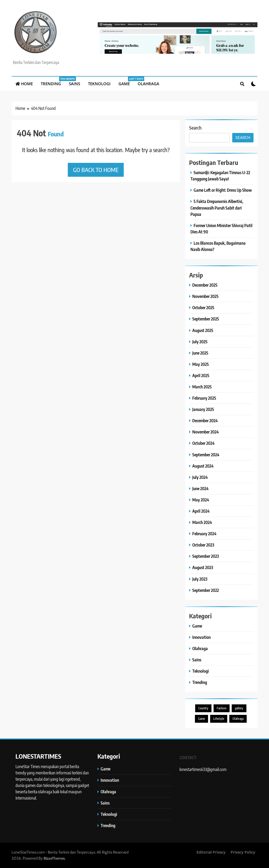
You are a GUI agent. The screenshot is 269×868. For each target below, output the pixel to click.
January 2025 (203, 409)
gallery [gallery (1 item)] (239, 708)
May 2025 (201, 364)
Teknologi (99, 84)
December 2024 (205, 420)
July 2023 (200, 579)
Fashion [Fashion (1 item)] (222, 708)
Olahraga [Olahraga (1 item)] (238, 719)
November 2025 (205, 296)
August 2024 (203, 466)
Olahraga (148, 84)
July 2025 (200, 342)
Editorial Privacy (211, 852)
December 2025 (205, 285)
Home (24, 84)
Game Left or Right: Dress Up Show (223, 190)
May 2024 (201, 500)
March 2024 (202, 522)
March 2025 (202, 387)
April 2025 (201, 375)
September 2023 (206, 556)
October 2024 (203, 443)
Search (195, 128)
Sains (74, 84)
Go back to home (96, 170)
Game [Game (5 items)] (201, 719)
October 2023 (203, 545)
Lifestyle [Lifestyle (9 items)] (219, 719)
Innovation (201, 637)
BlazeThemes (54, 858)
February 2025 (204, 398)
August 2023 (203, 567)
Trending (53, 81)
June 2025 (200, 353)
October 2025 (203, 307)
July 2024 (200, 477)
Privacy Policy (243, 852)
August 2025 (203, 330)
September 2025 (206, 319)
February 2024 (204, 534)
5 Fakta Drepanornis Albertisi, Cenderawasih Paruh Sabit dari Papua (217, 208)
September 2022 (206, 590)
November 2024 (206, 432)
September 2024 (206, 455)
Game (126, 81)
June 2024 (200, 488)
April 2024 (201, 511)
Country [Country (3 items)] (203, 708)
